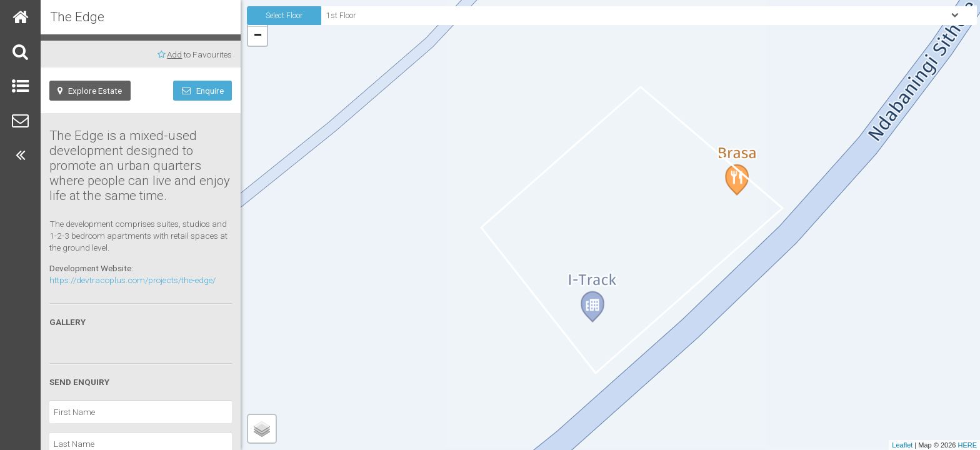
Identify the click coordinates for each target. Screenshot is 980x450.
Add (174, 54)
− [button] (258, 36)
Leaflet (902, 445)
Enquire (203, 91)
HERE (967, 445)
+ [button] (258, 17)
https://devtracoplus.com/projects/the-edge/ (132, 280)
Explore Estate (90, 91)
